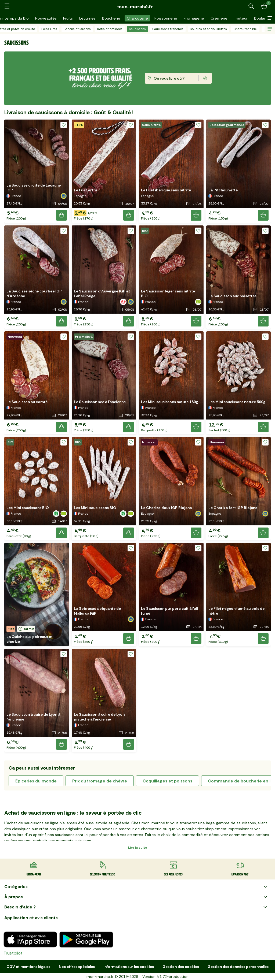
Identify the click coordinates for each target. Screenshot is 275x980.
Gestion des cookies (181, 967)
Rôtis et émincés (110, 29)
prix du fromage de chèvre (100, 781)
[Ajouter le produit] (61, 215)
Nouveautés (46, 18)
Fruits (68, 18)
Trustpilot (13, 953)
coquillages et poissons (167, 781)
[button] (270, 18)
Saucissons (137, 29)
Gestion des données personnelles (238, 967)
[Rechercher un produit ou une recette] (251, 6)
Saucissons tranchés (168, 29)
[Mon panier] (264, 6)
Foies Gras (49, 29)
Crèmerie (219, 18)
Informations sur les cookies (129, 967)
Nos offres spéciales (77, 967)
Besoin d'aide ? (136, 907)
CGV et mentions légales (28, 967)
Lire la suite (138, 848)
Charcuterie (137, 18)
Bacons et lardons (77, 29)
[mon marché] (137, 7)
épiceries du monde (36, 781)
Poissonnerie (166, 18)
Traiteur (241, 18)
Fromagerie (194, 18)
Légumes (87, 18)
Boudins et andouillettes (208, 29)
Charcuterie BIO (245, 29)
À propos (136, 897)
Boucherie (111, 18)
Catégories (136, 887)
